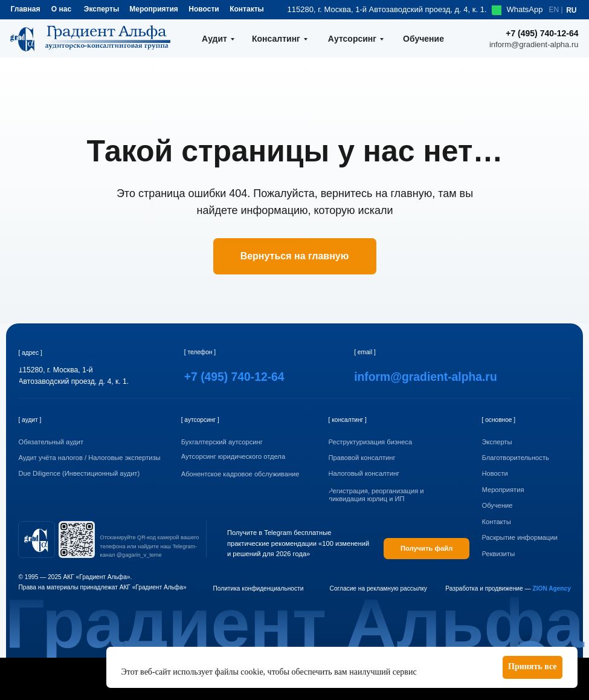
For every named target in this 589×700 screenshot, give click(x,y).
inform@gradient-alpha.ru (534, 44)
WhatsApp (525, 9)
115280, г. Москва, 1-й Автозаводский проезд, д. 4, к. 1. (387, 9)
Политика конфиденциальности (259, 588)
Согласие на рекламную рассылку (378, 588)
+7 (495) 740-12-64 (542, 33)
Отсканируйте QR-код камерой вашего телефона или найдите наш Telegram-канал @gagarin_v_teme (150, 546)
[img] (37, 540)
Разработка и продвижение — (508, 588)
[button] (530, 554)
